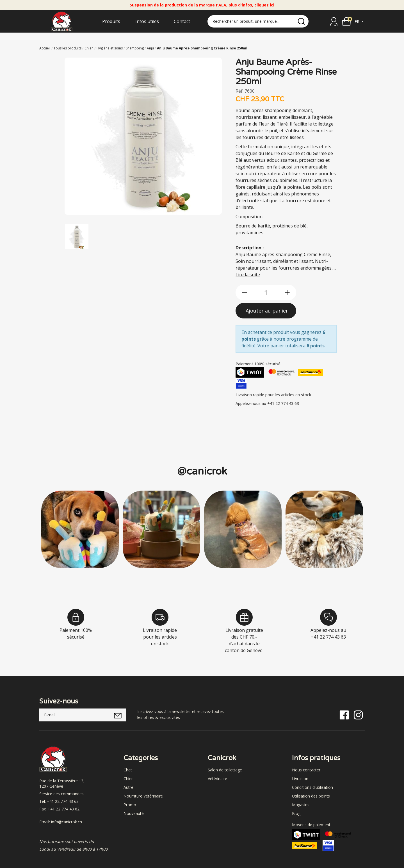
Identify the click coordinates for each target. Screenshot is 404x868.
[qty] (266, 292)
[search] (301, 21)
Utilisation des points (311, 796)
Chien (129, 779)
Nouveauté (134, 813)
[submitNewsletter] (118, 715)
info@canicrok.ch (67, 822)
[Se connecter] (334, 21)
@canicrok (202, 471)
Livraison (300, 779)
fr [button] (358, 21)
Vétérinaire (217, 779)
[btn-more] (287, 292)
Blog (296, 813)
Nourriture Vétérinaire (143, 796)
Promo (130, 805)
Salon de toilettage (225, 770)
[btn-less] (245, 292)
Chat (128, 770)
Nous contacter (306, 770)
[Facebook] (344, 715)
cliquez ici (264, 5)
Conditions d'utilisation (312, 787)
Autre (128, 787)
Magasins (301, 805)
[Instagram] (358, 715)
